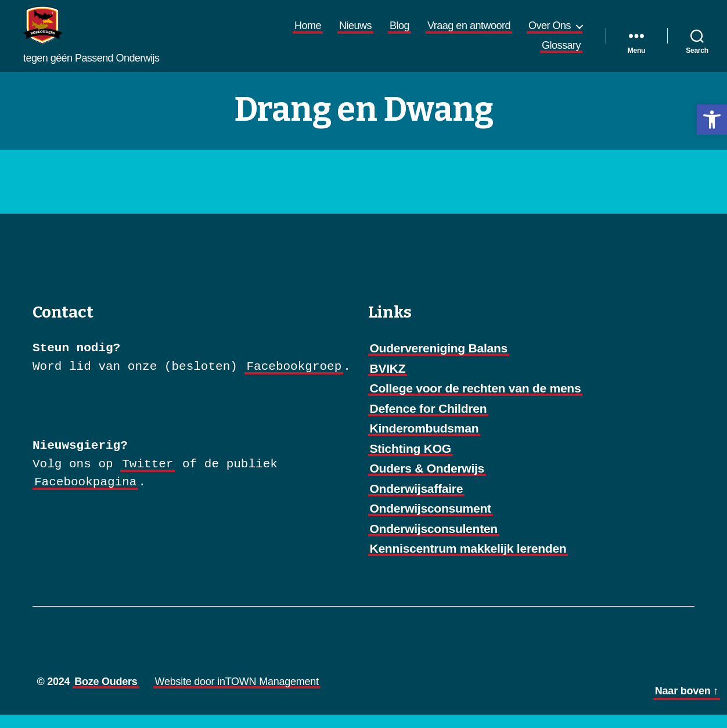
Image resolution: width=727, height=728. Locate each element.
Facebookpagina (85, 496)
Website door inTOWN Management (237, 695)
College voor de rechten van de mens (476, 402)
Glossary (561, 52)
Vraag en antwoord (469, 33)
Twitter (147, 477)
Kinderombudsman (424, 442)
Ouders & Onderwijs (427, 482)
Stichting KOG (411, 462)
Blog (400, 33)
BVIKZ (388, 382)
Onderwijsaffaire (417, 502)
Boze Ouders (106, 695)
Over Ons (550, 33)
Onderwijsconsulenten (434, 542)
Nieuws (355, 33)
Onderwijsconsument (431, 522)
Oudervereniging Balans (439, 362)
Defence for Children (429, 422)
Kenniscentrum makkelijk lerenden (468, 562)
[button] (712, 120)
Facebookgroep (294, 380)
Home (308, 33)
